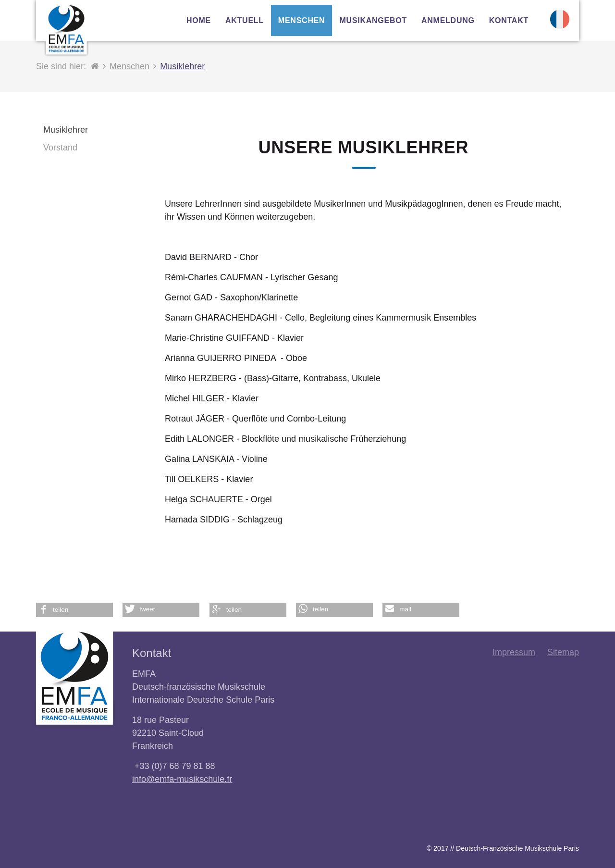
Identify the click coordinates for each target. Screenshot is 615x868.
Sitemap (563, 652)
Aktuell (245, 20)
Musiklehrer (182, 66)
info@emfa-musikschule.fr (182, 779)
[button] (74, 610)
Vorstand (60, 148)
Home (199, 20)
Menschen (129, 66)
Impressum (514, 652)
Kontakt (509, 20)
